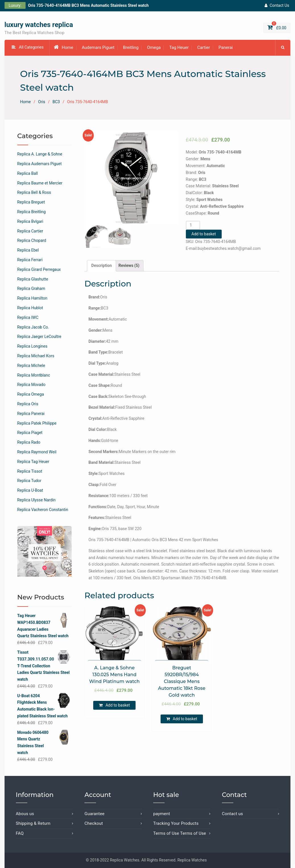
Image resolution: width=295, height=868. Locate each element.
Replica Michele (31, 366)
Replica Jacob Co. (33, 327)
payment (162, 814)
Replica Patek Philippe (37, 423)
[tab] (101, 266)
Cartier (204, 48)
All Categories (28, 47)
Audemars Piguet (98, 48)
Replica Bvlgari (30, 221)
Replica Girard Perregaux (39, 269)
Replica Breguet (31, 202)
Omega (154, 48)
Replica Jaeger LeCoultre (39, 337)
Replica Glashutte (33, 279)
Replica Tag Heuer (33, 462)
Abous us (25, 814)
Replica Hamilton (32, 298)
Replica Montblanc (34, 375)
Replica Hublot (30, 308)
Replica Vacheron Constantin (43, 510)
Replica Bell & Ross (34, 193)
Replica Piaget (30, 433)
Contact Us (277, 5)
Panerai (226, 48)
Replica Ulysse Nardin (37, 500)
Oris (42, 102)
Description (101, 265)
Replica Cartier (30, 231)
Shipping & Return (33, 824)
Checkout (94, 824)
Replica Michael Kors (36, 356)
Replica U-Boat (30, 490)
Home (63, 47)
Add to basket (204, 234)
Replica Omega (31, 394)
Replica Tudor (29, 481)
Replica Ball (28, 173)
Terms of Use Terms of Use (180, 833)
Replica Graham (31, 289)
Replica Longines (32, 346)
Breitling (131, 48)
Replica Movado (31, 385)
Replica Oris (28, 404)
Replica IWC (28, 317)
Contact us (232, 814)
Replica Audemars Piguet (40, 164)
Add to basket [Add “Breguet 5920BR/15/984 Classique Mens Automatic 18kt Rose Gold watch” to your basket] (185, 719)
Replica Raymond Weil (37, 452)
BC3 (56, 102)
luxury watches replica (39, 25)
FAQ (20, 833)
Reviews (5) (129, 265)
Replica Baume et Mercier (40, 183)
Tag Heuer (179, 48)
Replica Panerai (31, 414)
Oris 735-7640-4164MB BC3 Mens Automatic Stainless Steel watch (88, 5)
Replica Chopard (32, 241)
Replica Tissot (30, 471)
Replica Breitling (32, 212)
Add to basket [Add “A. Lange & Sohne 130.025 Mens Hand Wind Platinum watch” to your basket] (118, 705)
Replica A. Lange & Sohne (40, 154)
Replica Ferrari (30, 260)
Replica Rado (29, 443)
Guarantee (94, 814)
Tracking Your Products (176, 824)
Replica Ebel (28, 250)
